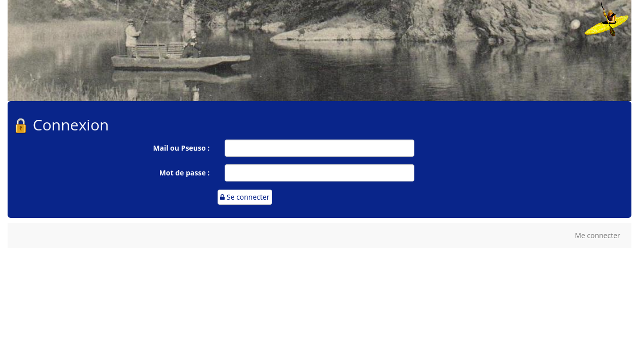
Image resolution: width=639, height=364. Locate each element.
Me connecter (598, 235)
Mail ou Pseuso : (182, 148)
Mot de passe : (184, 173)
